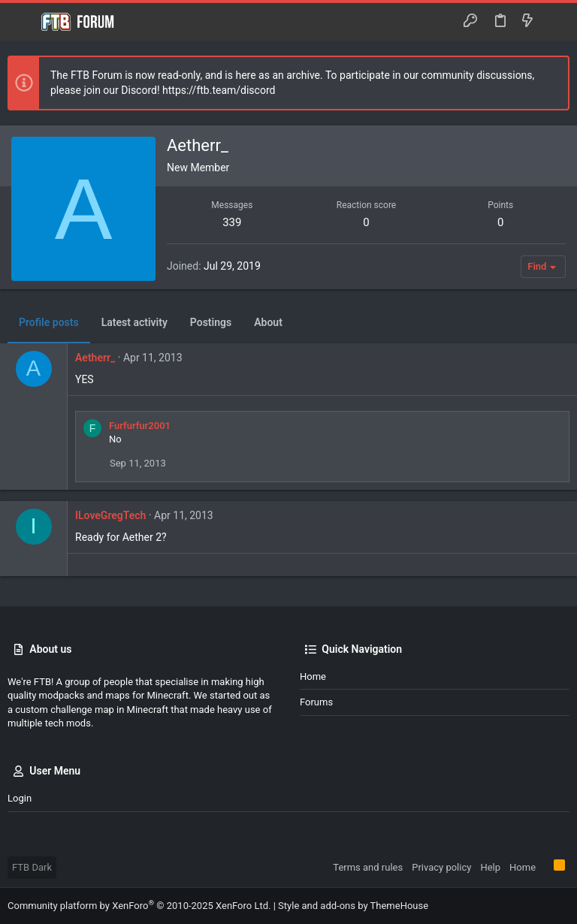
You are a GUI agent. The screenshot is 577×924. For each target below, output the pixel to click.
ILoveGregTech (110, 515)
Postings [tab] (211, 322)
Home (313, 676)
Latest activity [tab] (134, 322)
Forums (316, 702)
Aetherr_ (95, 358)
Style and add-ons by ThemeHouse (353, 906)
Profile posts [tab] (49, 322)
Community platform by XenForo (139, 906)
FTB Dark (32, 867)
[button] (23, 22)
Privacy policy (441, 867)
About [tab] (268, 322)
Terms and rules (368, 867)
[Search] (555, 22)
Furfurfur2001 (140, 426)
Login (20, 798)
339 (232, 222)
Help (490, 867)
